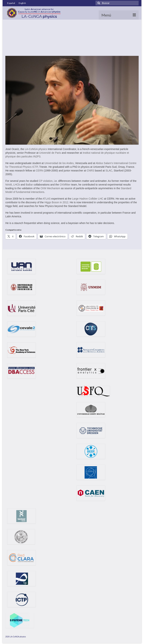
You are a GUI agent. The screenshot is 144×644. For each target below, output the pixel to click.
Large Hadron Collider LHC (88, 199)
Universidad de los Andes (59, 163)
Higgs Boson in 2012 (56, 202)
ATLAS (47, 199)
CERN (39, 171)
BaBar (29, 185)
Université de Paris (50, 153)
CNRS (91, 171)
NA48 (9, 185)
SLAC (109, 171)
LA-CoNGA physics (36, 149)
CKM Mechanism (50, 188)
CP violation (46, 181)
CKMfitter (65, 185)
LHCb (17, 185)
